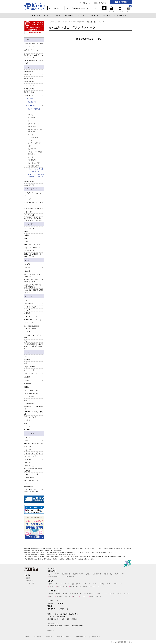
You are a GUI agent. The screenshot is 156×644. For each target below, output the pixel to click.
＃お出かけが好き (33, 166)
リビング (105, 15)
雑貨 (29, 146)
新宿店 (28, 578)
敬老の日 (127, 594)
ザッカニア (28, 483)
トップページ (52, 568)
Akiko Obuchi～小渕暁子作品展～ (33, 413)
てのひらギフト (53, 601)
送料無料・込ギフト (31, 92)
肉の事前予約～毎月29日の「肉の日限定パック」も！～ (34, 219)
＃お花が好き (32, 160)
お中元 (51, 594)
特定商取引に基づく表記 (64, 637)
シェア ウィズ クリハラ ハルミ (35, 139)
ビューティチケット (31, 47)
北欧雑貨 (27, 420)
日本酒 (102, 584)
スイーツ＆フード (31, 189)
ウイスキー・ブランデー (32, 245)
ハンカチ (27, 310)
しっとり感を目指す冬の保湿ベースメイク (34, 291)
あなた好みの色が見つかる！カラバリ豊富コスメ (34, 286)
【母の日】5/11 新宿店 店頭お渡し (35, 153)
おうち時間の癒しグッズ (32, 393)
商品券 (50, 606)
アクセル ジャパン (31, 417)
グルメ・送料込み (33, 127)
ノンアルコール (29, 251)
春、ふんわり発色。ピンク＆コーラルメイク (34, 275)
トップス (27, 332)
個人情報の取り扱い (81, 637)
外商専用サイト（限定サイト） (58, 609)
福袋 (91, 596)
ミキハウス (28, 450)
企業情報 (27, 637)
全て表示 (30, 99)
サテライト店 (30, 583)
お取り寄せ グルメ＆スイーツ (81, 584)
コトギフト (31, 157)
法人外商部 (37, 637)
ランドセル (28, 437)
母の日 (112, 594)
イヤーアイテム (29, 404)
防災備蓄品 (28, 384)
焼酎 (26, 238)
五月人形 (67, 596)
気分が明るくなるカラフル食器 (34, 408)
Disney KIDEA (29, 486)
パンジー (27, 423)
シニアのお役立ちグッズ (32, 390)
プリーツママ (29, 341)
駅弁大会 (98, 596)
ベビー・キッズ (30, 433)
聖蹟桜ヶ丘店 (30, 581)
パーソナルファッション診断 (34, 44)
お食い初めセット (30, 466)
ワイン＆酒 (68, 15)
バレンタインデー (90, 594)
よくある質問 (70, 576)
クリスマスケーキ (76, 594)
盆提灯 (51, 596)
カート (129, 9)
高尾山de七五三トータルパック (34, 51)
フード (56, 15)
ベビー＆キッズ (119, 15)
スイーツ (59, 584)
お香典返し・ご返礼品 (55, 603)
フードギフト (32, 118)
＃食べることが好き (34, 163)
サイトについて (54, 574)
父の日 (119, 594)
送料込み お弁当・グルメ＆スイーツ (36, 131)
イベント (35, 15)
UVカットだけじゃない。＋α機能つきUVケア (34, 281)
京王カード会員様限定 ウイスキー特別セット (34, 255)
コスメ (80, 15)
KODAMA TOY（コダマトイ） (34, 444)
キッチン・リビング (34, 143)
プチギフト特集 (29, 215)
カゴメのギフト (29, 185)
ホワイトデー (29, 212)
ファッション (92, 15)
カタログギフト (33, 149)
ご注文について (78, 574)
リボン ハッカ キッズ (31, 474)
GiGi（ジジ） (29, 447)
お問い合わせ (86, 3)
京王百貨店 (123, 642)
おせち (65, 594)
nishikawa (27, 429)
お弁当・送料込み (33, 124)
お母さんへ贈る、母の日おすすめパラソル (36, 170)
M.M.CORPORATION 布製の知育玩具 (33, 470)
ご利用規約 (49, 637)
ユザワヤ (27, 426)
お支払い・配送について (93, 574)
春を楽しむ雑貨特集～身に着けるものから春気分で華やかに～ (34, 346)
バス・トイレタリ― (31, 370)
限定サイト (51, 630)
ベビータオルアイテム (31, 480)
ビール (26, 242)
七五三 (75, 596)
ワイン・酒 (29, 224)
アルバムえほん (29, 477)
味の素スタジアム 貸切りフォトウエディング (34, 56)
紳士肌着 (27, 313)
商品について (66, 574)
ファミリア (28, 463)
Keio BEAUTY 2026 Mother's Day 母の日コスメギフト (36, 176)
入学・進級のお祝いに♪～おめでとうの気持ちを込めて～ (34, 491)
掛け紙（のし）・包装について (114, 574)
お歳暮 (58, 594)
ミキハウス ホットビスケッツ (34, 453)
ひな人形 (59, 596)
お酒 (29, 121)
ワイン (95, 584)
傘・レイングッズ (30, 307)
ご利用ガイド (102, 3)
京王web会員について (56, 576)
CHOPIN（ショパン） (31, 456)
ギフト (46, 15)
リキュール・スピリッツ (32, 248)
